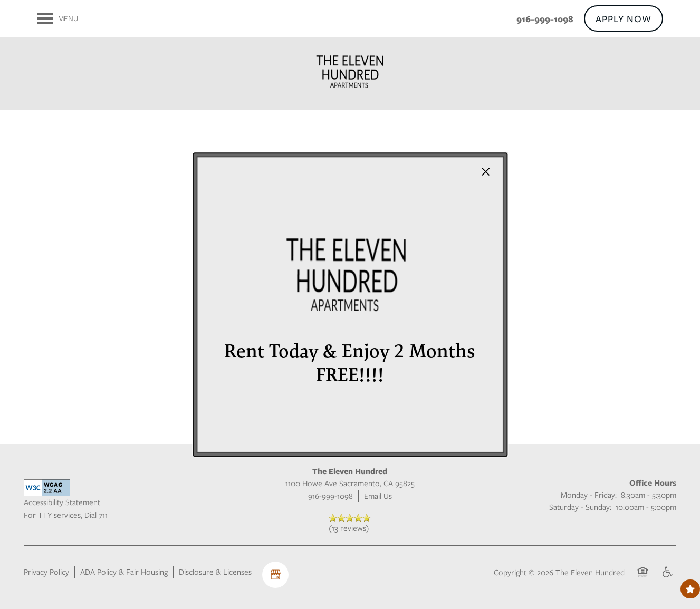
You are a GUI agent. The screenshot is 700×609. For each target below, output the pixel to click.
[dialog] (350, 305)
